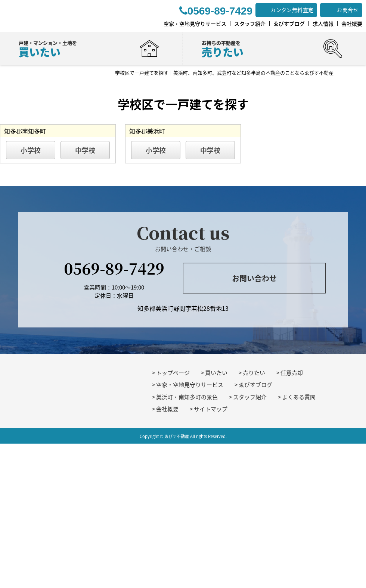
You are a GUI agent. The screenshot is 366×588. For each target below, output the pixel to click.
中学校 (85, 150)
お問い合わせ (254, 278)
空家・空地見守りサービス (190, 385)
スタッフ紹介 (250, 397)
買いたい (216, 373)
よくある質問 (299, 397)
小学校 (31, 150)
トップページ (173, 373)
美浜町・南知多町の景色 (187, 397)
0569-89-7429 (114, 268)
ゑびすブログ (255, 385)
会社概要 (167, 409)
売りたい (254, 373)
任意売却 (292, 373)
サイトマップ (211, 409)
